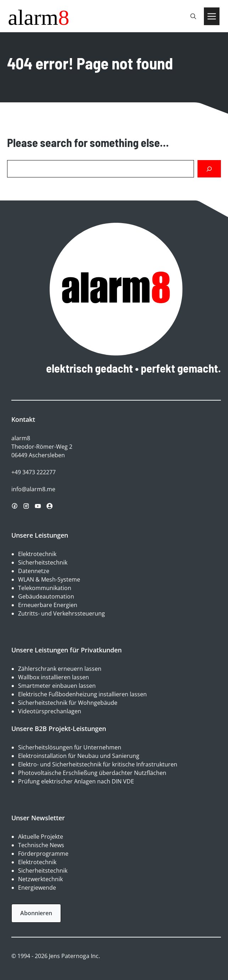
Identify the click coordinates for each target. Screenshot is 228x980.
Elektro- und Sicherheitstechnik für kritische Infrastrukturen (98, 764)
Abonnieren (36, 913)
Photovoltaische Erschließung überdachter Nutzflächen (92, 773)
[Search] (209, 169)
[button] (193, 16)
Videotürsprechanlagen (50, 711)
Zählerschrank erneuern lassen (60, 669)
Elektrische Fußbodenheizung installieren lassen (82, 694)
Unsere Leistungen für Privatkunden (66, 650)
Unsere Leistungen (40, 535)
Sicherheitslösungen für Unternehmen (70, 747)
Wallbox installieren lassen (54, 677)
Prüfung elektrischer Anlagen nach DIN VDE (76, 781)
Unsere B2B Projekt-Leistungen (59, 729)
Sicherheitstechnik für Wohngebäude (68, 703)
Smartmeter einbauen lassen (57, 686)
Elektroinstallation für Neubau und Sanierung (79, 756)
